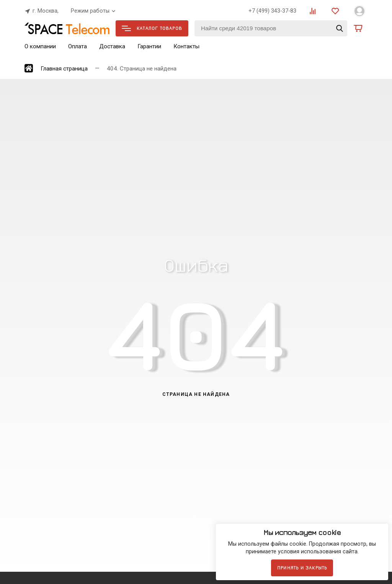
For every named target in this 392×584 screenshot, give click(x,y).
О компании (40, 46)
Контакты (186, 46)
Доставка (112, 46)
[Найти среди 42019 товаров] (271, 28)
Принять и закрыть (302, 568)
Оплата (78, 46)
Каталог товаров (152, 28)
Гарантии (149, 46)
